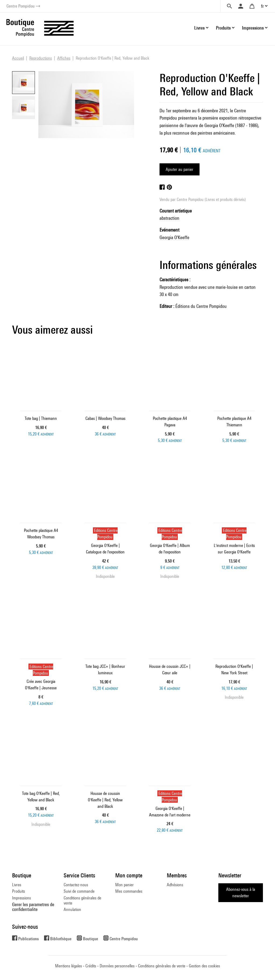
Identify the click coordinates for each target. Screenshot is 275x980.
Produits (19, 891)
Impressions (21, 898)
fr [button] (262, 6)
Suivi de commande (79, 891)
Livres (17, 885)
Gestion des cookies (204, 966)
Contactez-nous (76, 885)
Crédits (91, 966)
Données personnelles (117, 966)
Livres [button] (199, 28)
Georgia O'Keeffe (174, 237)
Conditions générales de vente (82, 900)
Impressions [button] (253, 28)
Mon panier (124, 885)
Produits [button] (223, 28)
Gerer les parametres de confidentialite (33, 907)
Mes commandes (129, 891)
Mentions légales (68, 966)
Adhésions (175, 885)
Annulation (72, 909)
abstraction (169, 218)
